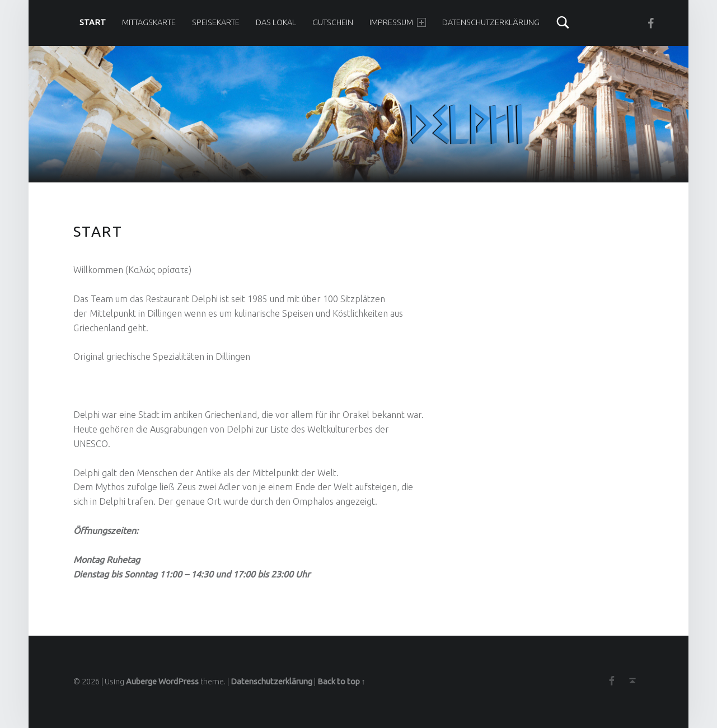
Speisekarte (216, 22)
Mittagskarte (149, 22)
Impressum (398, 22)
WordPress (179, 682)
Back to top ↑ (341, 682)
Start (93, 22)
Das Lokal (276, 22)
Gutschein (333, 22)
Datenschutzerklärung (491, 22)
